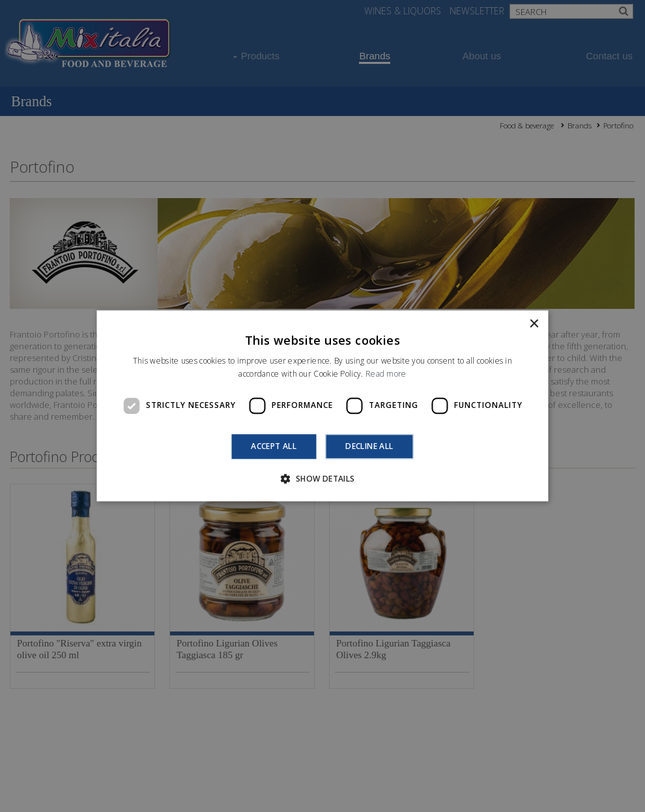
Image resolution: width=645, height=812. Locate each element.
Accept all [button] (274, 446)
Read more (386, 374)
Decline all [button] (369, 446)
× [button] (534, 324)
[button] (322, 479)
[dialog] (322, 406)
